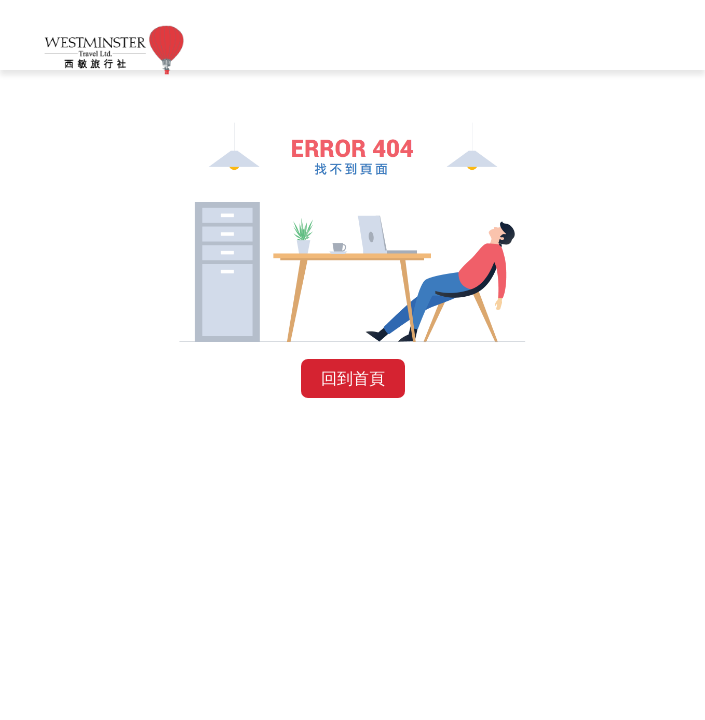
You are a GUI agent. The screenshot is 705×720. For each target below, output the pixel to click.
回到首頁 (353, 378)
